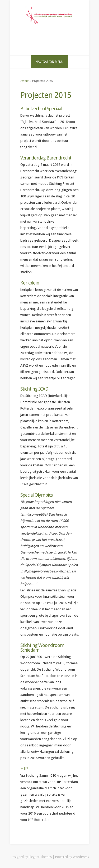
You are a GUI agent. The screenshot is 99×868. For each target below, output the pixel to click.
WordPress (81, 857)
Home (24, 81)
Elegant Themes (40, 857)
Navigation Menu (49, 62)
